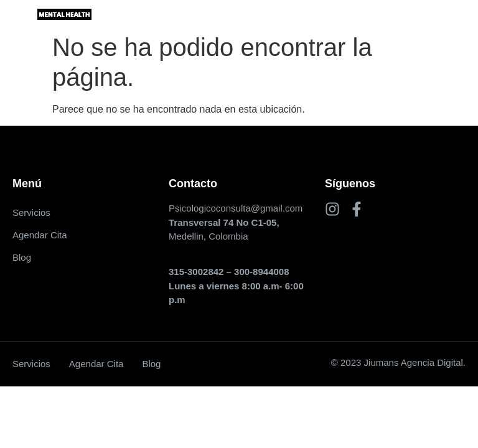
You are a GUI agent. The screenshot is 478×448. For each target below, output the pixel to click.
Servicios (31, 212)
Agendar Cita (40, 235)
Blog (22, 257)
